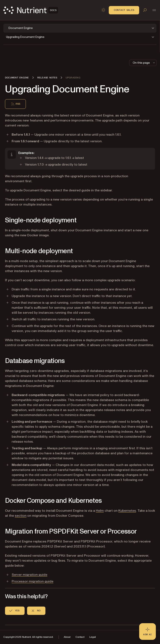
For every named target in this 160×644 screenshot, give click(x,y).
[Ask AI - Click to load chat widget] (147, 632)
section (21, 516)
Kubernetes (127, 511)
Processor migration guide (32, 581)
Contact (80, 637)
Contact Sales (124, 10)
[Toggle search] (145, 10)
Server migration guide (29, 575)
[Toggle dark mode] (103, 10)
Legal (93, 637)
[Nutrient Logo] (31, 10)
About (67, 637)
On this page (144, 63)
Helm (100, 511)
